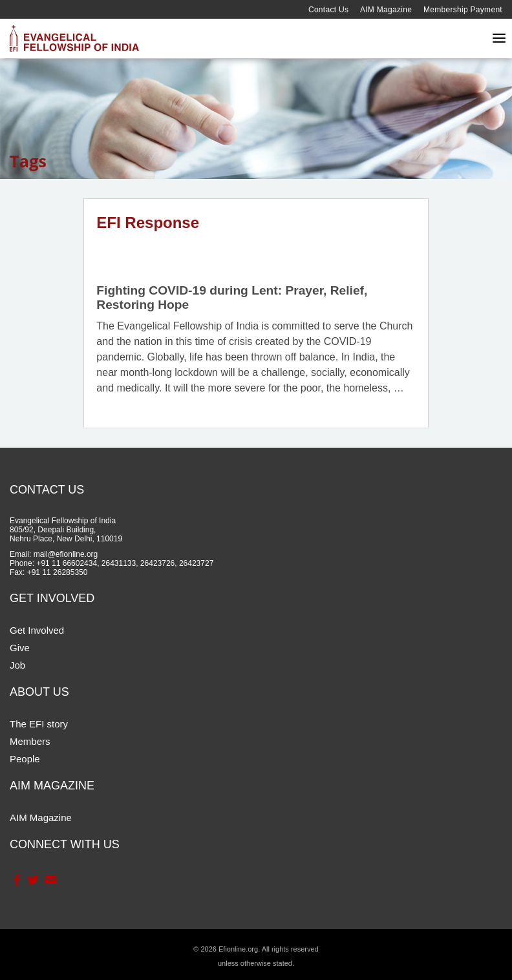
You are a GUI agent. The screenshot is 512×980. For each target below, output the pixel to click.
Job (17, 665)
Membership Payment (463, 10)
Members (30, 741)
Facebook (16, 880)
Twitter (33, 880)
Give (20, 648)
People (25, 759)
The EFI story (39, 724)
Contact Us (328, 10)
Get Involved (37, 630)
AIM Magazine (386, 10)
